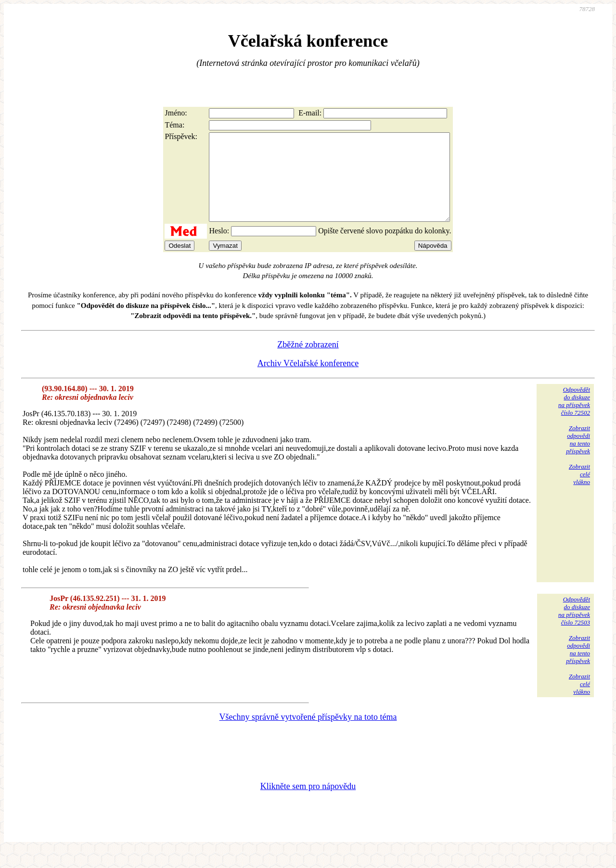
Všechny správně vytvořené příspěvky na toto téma (308, 734)
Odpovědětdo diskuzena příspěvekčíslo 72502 (574, 418)
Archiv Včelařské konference (308, 381)
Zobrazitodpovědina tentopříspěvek (578, 457)
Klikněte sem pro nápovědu (308, 804)
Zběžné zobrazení (308, 362)
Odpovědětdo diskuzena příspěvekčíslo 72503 (574, 628)
